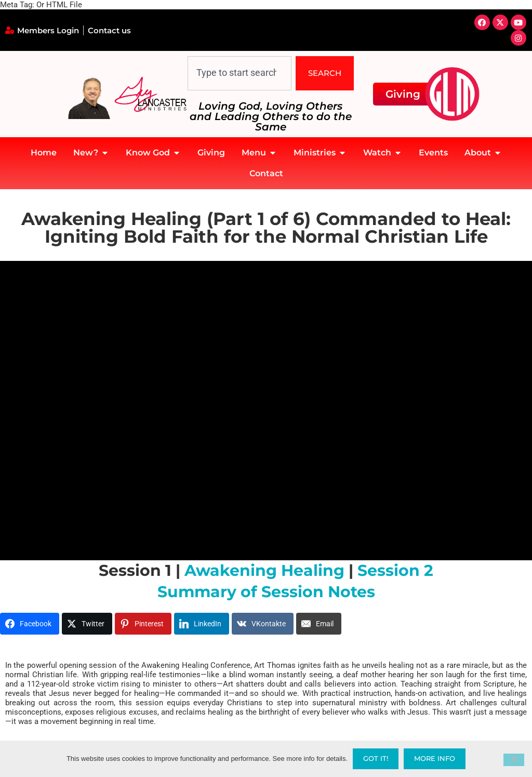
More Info (435, 758)
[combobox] (240, 73)
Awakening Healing (264, 570)
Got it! (376, 758)
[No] (514, 760)
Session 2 (395, 570)
